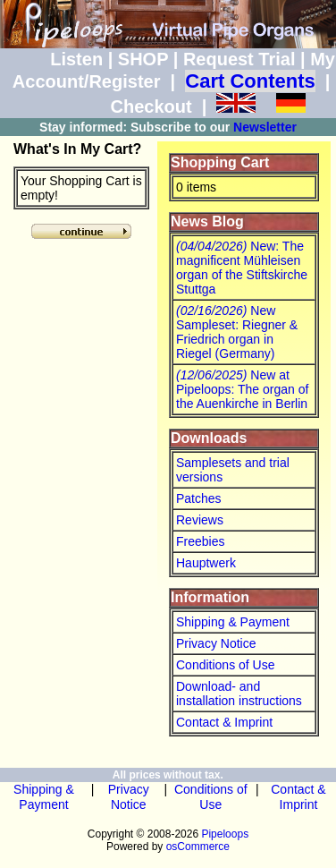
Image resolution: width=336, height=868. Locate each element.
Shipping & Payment (233, 622)
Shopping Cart (220, 162)
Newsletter (265, 127)
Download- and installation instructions (239, 694)
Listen (76, 59)
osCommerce (198, 847)
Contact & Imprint (224, 722)
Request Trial (239, 59)
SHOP (143, 59)
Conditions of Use (226, 665)
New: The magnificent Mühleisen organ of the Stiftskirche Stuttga (242, 268)
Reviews (200, 520)
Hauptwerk (206, 563)
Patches (199, 498)
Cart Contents (250, 81)
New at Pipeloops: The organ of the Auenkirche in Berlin (242, 389)
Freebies (200, 541)
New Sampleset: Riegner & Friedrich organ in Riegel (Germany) (237, 332)
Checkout (151, 106)
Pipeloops (225, 834)
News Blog (207, 221)
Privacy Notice (216, 643)
